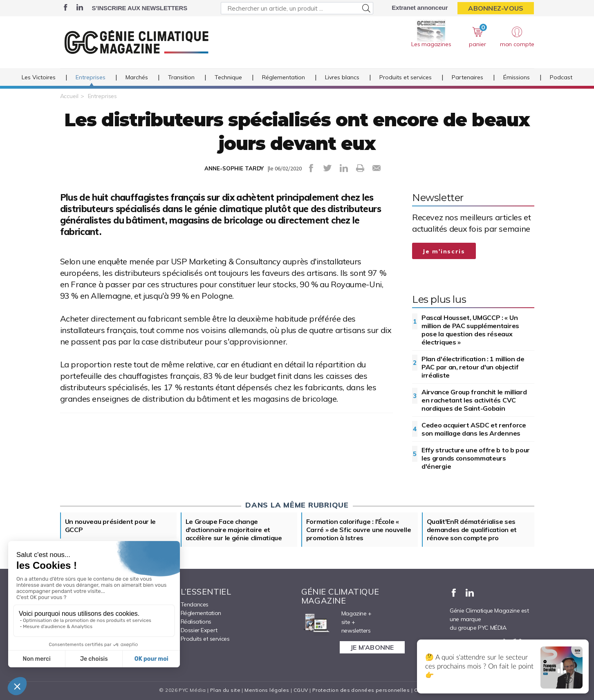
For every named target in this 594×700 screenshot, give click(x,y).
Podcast (561, 77)
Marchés (137, 77)
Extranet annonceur (420, 8)
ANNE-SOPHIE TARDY (234, 168)
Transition (181, 77)
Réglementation (284, 77)
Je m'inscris (444, 251)
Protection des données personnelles (361, 690)
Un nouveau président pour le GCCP (111, 526)
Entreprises (91, 77)
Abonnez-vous (496, 8)
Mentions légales (267, 690)
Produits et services (406, 77)
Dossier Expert (199, 630)
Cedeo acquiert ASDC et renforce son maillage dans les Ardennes (474, 429)
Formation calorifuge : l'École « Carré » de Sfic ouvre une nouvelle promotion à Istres (359, 530)
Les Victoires (39, 77)
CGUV (301, 690)
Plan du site (225, 690)
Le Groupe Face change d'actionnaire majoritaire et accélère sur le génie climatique (234, 530)
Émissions (517, 77)
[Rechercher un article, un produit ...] (297, 8)
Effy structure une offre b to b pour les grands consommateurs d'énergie (476, 458)
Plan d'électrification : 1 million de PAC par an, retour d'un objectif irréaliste (473, 367)
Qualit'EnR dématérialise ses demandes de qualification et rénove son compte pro (472, 530)
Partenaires (467, 77)
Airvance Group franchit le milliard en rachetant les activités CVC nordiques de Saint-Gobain (474, 400)
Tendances (195, 604)
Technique (228, 77)
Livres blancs (342, 77)
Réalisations (196, 622)
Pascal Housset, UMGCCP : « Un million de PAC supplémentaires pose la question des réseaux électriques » (470, 330)
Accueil (69, 96)
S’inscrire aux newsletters (140, 8)
